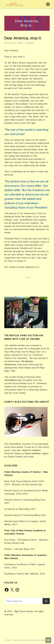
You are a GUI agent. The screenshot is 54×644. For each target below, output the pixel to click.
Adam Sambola (33, 453)
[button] (46, 601)
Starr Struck (25, 368)
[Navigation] (48, 4)
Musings (30, 43)
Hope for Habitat (31, 450)
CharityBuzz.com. (13, 380)
